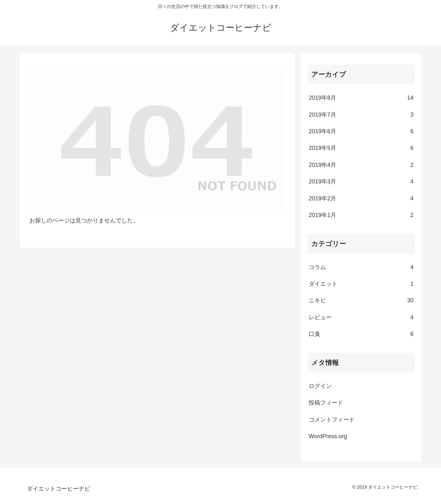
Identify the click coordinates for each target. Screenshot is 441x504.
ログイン (320, 386)
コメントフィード (332, 420)
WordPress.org (328, 436)
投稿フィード (326, 403)
